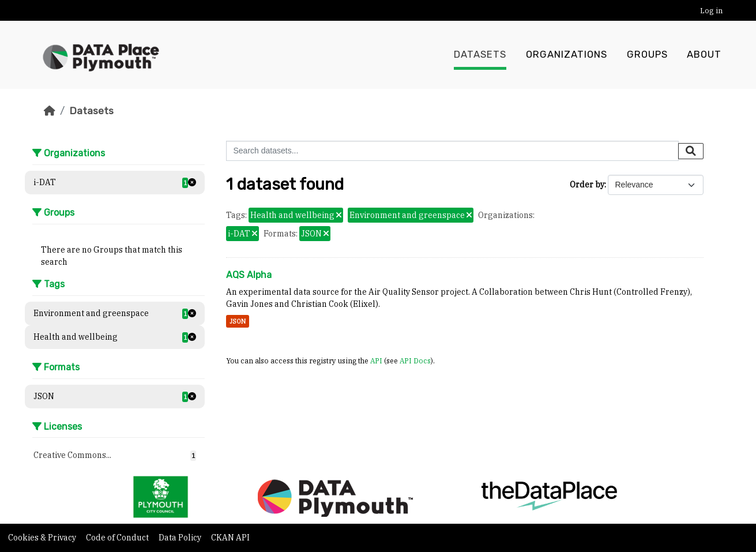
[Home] (50, 111)
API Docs (415, 361)
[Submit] (691, 151)
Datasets (480, 55)
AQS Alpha (249, 275)
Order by (587, 185)
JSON (238, 321)
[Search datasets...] (452, 151)
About (704, 55)
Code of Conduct (118, 538)
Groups (647, 55)
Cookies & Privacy (43, 538)
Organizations (567, 55)
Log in (711, 11)
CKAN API (230, 538)
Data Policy (181, 538)
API (376, 361)
